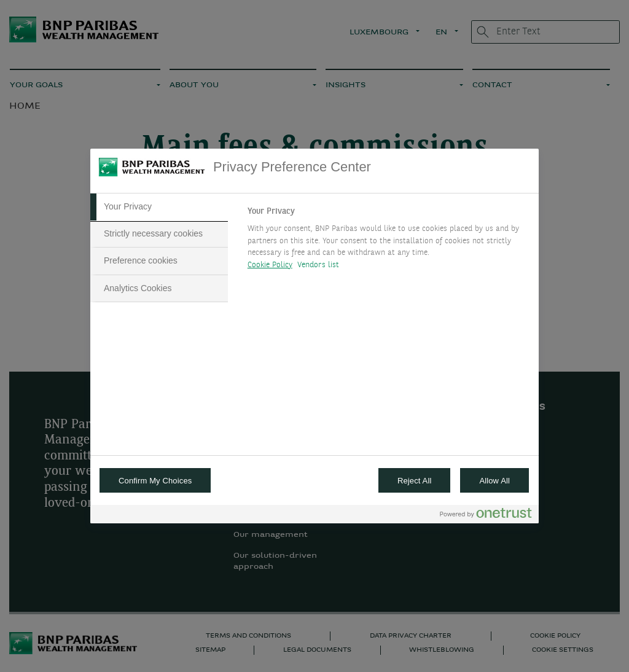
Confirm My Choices (155, 481)
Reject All (415, 481)
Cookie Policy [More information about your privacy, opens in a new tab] (270, 265)
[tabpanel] (388, 241)
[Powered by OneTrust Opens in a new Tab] (486, 516)
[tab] (159, 207)
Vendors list (318, 265)
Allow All (494, 481)
